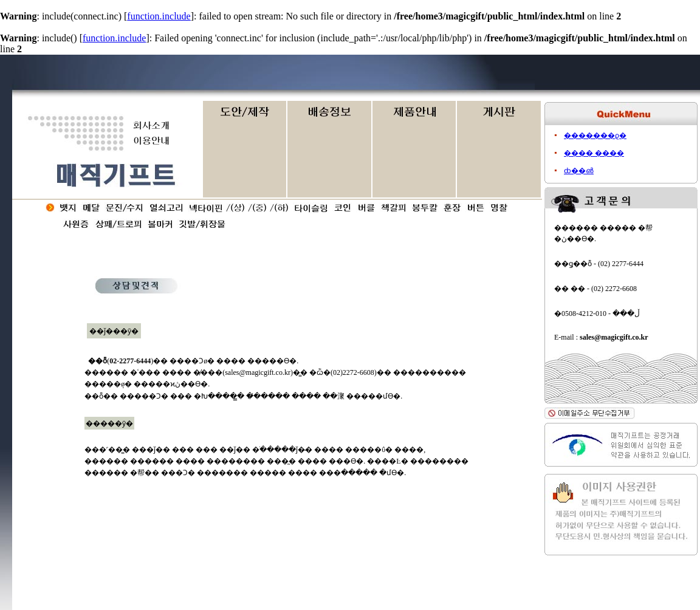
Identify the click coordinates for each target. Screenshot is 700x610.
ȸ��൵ (579, 171)
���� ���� (594, 153)
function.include (159, 16)
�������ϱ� (595, 135)
